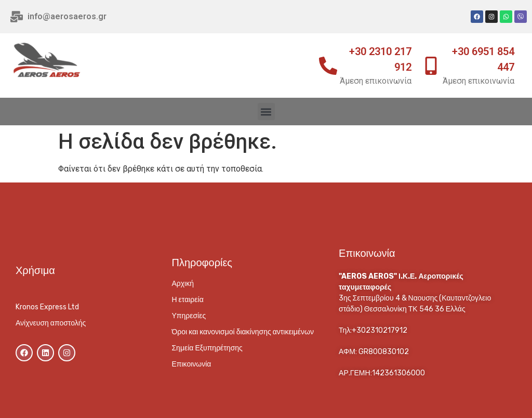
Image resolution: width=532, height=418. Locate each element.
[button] (266, 112)
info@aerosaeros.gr (67, 16)
